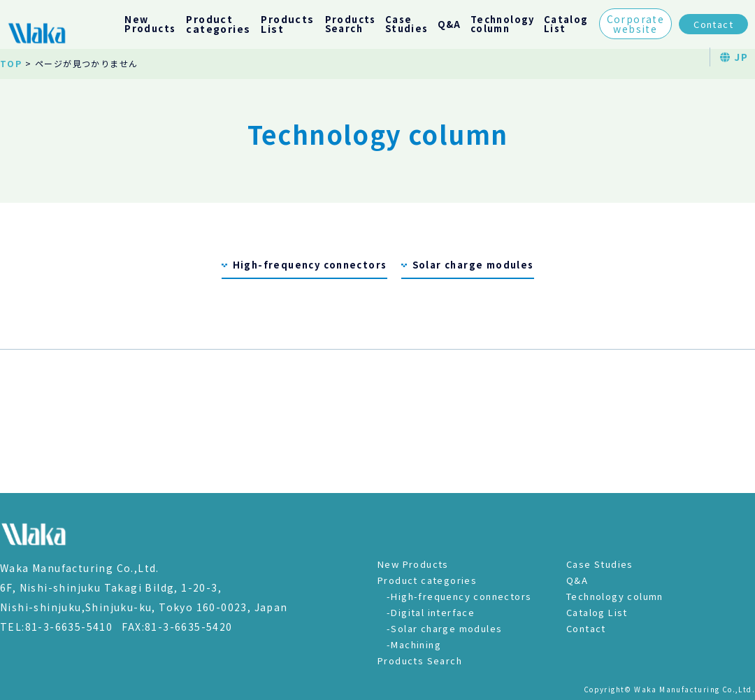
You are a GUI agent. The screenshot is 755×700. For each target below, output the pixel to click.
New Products (413, 564)
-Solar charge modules (444, 628)
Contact (713, 24)
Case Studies (600, 564)
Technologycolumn (503, 24)
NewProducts (150, 24)
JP (734, 57)
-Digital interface (431, 612)
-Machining (414, 644)
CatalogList (566, 24)
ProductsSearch (351, 24)
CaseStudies (407, 24)
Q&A (450, 24)
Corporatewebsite (636, 24)
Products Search (420, 660)
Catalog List (597, 612)
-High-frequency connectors (459, 596)
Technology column (615, 596)
